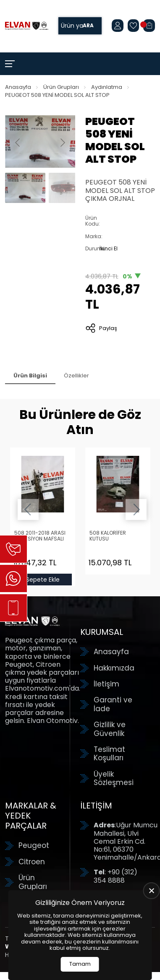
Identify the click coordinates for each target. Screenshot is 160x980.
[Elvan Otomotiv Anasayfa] (27, 26)
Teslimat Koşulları (109, 754)
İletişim (106, 684)
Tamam (80, 964)
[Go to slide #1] (25, 188)
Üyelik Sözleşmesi (114, 779)
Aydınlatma (107, 87)
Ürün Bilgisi (30, 376)
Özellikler (76, 376)
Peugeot (34, 845)
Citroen (32, 862)
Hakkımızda (114, 668)
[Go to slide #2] (69, 188)
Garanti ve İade (113, 704)
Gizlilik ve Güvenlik (110, 729)
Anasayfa (18, 87)
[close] (152, 891)
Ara (88, 26)
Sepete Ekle (42, 580)
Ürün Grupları (61, 87)
